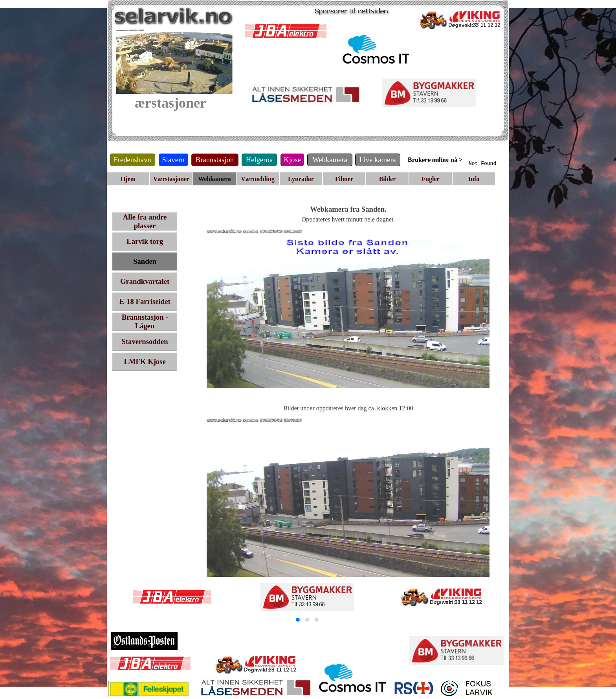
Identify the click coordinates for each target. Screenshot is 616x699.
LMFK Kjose (145, 361)
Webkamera (214, 179)
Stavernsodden (145, 341)
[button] (298, 620)
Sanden (145, 261)
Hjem (128, 179)
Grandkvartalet (145, 281)
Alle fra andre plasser (145, 221)
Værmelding (258, 179)
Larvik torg (145, 241)
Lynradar (301, 179)
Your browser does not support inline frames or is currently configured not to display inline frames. (502, 160)
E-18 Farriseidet (145, 301)
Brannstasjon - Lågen (145, 321)
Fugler (430, 179)
